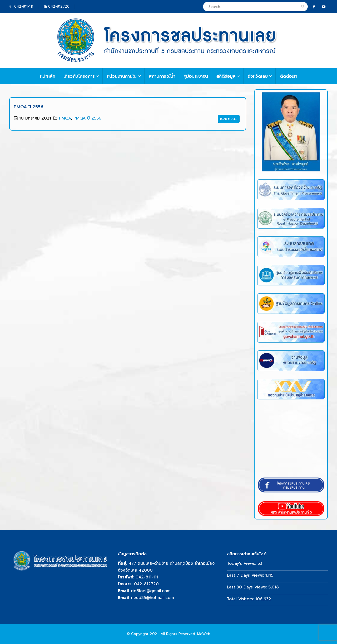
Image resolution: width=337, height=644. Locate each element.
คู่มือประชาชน (196, 76)
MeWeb (204, 634)
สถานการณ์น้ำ (162, 76)
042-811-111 (147, 577)
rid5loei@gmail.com (151, 591)
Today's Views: (242, 563)
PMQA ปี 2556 (29, 107)
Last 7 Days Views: (246, 575)
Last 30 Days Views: (248, 587)
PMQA (65, 118)
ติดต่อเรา (289, 76)
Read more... (229, 119)
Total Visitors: (241, 599)
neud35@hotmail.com (153, 598)
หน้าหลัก (48, 76)
